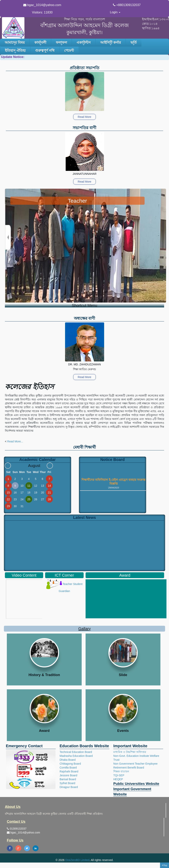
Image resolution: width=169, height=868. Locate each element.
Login (115, 12)
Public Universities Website (136, 784)
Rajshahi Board (69, 771)
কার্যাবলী (40, 44)
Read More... (15, 441)
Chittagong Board (70, 764)
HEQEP (118, 779)
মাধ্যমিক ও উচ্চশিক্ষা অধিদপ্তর (130, 752)
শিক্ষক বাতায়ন (121, 771)
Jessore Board (68, 775)
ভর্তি (134, 44)
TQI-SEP (119, 775)
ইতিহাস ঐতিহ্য (15, 52)
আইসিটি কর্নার (111, 44)
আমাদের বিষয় (15, 44)
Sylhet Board (67, 783)
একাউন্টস (84, 44)
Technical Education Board (76, 752)
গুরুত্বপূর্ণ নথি (45, 51)
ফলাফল (61, 44)
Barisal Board (68, 779)
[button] (165, 865)
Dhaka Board (68, 760)
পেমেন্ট (69, 51)
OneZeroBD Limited (77, 860)
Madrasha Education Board (76, 756)
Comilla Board (68, 768)
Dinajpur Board (69, 787)
